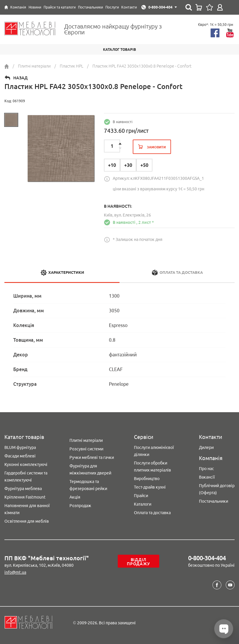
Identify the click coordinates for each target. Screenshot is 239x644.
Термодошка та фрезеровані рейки (88, 485)
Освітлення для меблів (27, 521)
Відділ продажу (138, 562)
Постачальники (214, 501)
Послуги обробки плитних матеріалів (152, 467)
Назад (20, 78)
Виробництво (147, 479)
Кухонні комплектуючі (26, 464)
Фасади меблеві (20, 456)
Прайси (141, 496)
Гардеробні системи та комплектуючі (26, 477)
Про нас (206, 469)
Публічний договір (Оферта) (217, 489)
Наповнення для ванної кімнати (27, 509)
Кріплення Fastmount (25, 497)
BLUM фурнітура (20, 447)
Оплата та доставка (152, 513)
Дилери (206, 447)
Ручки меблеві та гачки (92, 457)
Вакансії (207, 477)
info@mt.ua (15, 572)
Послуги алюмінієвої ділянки (154, 451)
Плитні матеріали (86, 440)
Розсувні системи (86, 449)
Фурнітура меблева (23, 489)
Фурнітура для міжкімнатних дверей (90, 469)
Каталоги (143, 504)
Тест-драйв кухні (150, 487)
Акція (75, 497)
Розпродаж (80, 506)
